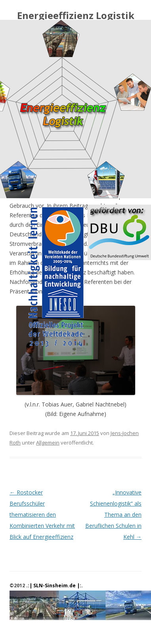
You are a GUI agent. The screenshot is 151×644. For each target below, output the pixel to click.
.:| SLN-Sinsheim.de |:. (54, 586)
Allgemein (48, 443)
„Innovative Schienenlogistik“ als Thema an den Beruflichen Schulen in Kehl (113, 515)
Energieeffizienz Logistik (76, 16)
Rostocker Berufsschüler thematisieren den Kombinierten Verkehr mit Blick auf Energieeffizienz (42, 515)
